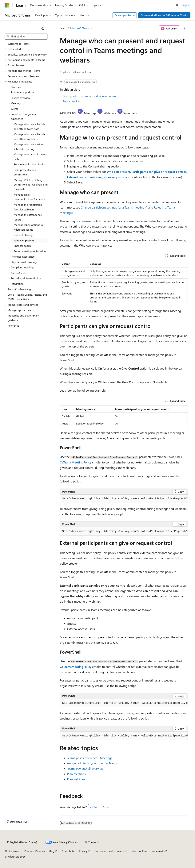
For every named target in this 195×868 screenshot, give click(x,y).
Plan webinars (76, 779)
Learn (63, 28)
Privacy (83, 851)
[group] (124, 499)
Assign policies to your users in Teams (92, 763)
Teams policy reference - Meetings (90, 758)
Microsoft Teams (80, 28)
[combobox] (26, 36)
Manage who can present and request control (90, 96)
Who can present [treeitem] (24, 240)
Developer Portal (125, 15)
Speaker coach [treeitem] (22, 246)
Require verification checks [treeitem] (29, 164)
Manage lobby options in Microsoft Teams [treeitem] (28, 227)
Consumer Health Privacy (109, 851)
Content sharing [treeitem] (23, 235)
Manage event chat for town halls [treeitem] (30, 157)
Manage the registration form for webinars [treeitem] (28, 207)
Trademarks (158, 851)
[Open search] (177, 5)
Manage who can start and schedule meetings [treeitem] (29, 147)
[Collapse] (43, 29)
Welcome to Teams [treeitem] (19, 44)
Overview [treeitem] (16, 87)
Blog (52, 851)
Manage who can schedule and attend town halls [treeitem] (29, 126)
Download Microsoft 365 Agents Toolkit (164, 15)
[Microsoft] (7, 5)
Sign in (186, 5)
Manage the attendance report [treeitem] (28, 217)
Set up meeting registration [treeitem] (30, 251)
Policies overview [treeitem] (20, 98)
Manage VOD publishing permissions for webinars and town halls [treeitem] (31, 185)
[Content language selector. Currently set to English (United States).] (22, 842)
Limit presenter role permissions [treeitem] (25, 172)
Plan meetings (76, 774)
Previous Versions (35, 851)
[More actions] (184, 29)
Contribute (68, 851)
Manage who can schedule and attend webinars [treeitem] (29, 136)
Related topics (71, 101)
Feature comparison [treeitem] (22, 92)
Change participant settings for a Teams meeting (113, 207)
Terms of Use (139, 851)
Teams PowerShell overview (85, 768)
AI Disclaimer (12, 851)
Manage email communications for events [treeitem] (30, 197)
